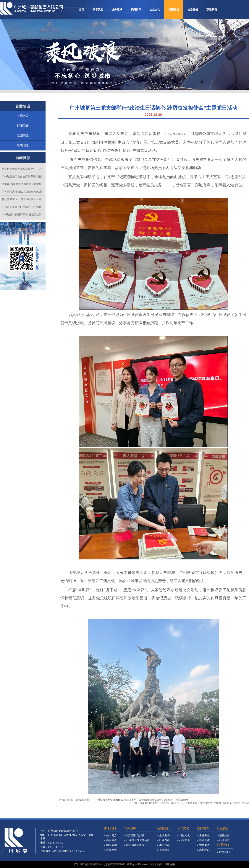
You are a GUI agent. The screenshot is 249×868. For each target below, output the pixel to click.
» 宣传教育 (163, 854)
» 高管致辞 (110, 844)
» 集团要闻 (163, 840)
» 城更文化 (183, 840)
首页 (82, 9)
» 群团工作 (203, 844)
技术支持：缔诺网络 (163, 864)
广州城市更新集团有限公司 (90, 864)
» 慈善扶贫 (223, 840)
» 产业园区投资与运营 (137, 844)
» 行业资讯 (163, 844)
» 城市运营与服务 (134, 849)
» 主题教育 (203, 840)
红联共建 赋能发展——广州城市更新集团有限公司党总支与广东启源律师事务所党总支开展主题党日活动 (128, 800)
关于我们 (98, 9)
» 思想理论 (203, 854)
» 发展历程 (110, 854)
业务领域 (117, 9)
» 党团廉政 (203, 849)
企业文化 (155, 9)
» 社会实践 (223, 844)
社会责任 (193, 9)
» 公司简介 (110, 840)
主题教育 (23, 120)
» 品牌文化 (183, 844)
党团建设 (174, 9)
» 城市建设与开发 (134, 840)
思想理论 (23, 150)
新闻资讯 (136, 9)
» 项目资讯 (163, 849)
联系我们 (212, 9)
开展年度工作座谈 (175, 134)
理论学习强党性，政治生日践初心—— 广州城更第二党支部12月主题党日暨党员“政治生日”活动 (194, 803)
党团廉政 (23, 140)
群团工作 (23, 130)
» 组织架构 (110, 849)
